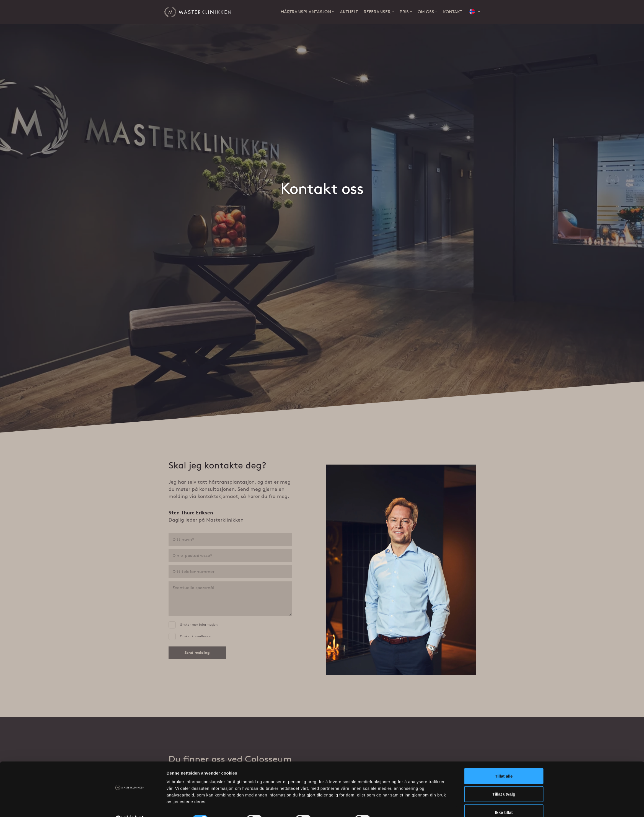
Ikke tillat (504, 799)
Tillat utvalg (504, 781)
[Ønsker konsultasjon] (172, 636)
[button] (475, 12)
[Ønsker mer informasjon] (172, 625)
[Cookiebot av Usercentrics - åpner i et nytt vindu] (130, 806)
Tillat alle (504, 763)
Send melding (197, 652)
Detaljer (389, 806)
